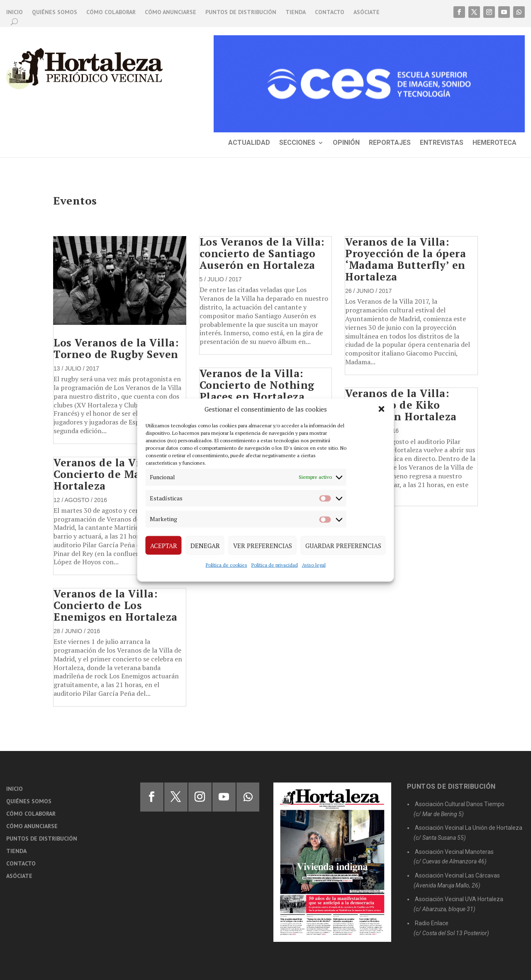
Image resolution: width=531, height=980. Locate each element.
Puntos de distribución (241, 12)
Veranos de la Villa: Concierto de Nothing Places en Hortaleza (257, 385)
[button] (382, 409)
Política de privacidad (275, 565)
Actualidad (249, 143)
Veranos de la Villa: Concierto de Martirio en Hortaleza (119, 474)
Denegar (205, 545)
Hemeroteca (494, 143)
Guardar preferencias (343, 545)
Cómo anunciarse (171, 12)
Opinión (346, 143)
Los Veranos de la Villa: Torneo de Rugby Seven (116, 348)
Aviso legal (314, 565)
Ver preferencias (263, 545)
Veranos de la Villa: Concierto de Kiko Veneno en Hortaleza (401, 405)
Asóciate (367, 12)
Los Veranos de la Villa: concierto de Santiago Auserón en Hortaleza (262, 253)
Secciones (297, 143)
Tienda (296, 12)
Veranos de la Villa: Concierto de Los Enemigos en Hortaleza (116, 605)
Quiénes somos (55, 12)
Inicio (15, 12)
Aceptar (164, 545)
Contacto (330, 12)
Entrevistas (442, 143)
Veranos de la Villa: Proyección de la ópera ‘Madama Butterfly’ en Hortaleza (406, 259)
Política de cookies (227, 565)
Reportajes (390, 143)
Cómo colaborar (111, 12)
